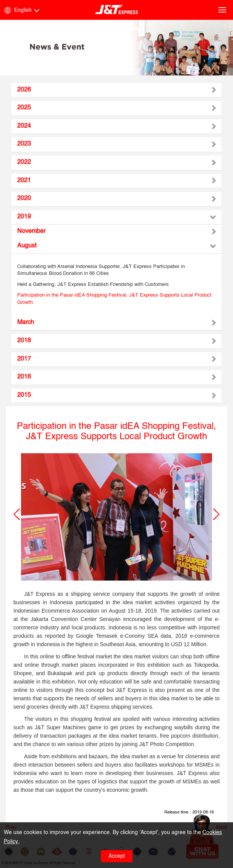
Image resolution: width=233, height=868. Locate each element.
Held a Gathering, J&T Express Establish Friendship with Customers (93, 285)
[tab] (117, 90)
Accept (117, 856)
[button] (17, 514)
